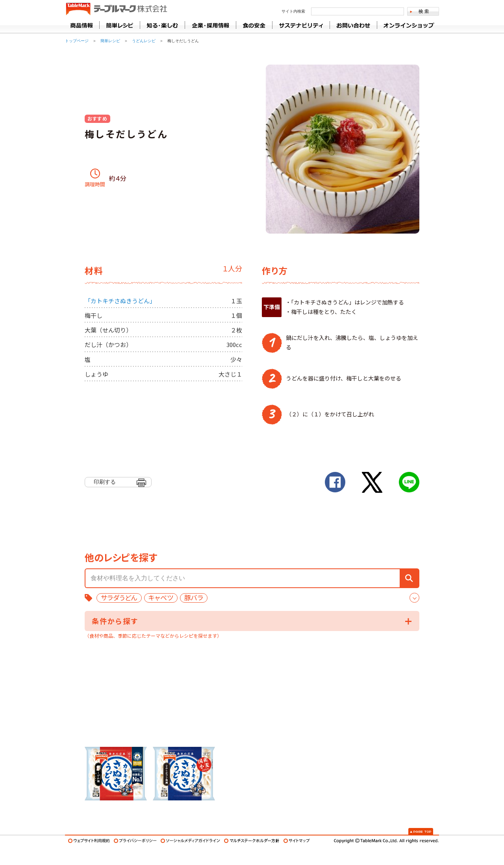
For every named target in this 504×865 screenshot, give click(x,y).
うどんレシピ (144, 41)
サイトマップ (297, 841)
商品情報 (82, 25)
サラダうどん (119, 598)
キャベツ (161, 598)
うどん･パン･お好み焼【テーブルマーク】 (116, 9)
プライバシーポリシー (135, 841)
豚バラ (194, 598)
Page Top (421, 831)
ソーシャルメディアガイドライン (190, 841)
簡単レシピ (110, 41)
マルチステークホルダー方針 (252, 841)
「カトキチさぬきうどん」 (120, 301)
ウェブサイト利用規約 (89, 841)
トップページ (77, 41)
